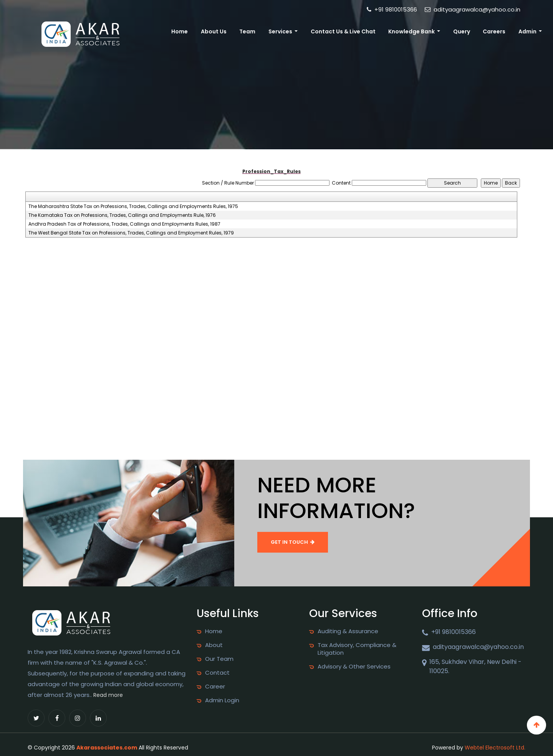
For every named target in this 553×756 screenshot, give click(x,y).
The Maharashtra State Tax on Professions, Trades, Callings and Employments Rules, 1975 (133, 206)
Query (462, 31)
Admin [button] (528, 31)
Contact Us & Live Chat (343, 31)
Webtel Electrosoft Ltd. (495, 748)
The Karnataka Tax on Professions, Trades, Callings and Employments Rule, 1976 (122, 215)
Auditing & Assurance (348, 631)
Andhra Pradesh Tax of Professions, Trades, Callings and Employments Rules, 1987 (124, 224)
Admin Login (222, 700)
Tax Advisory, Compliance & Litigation (357, 649)
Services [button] (281, 31)
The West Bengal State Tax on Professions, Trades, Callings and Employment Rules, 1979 (131, 233)
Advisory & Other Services (354, 667)
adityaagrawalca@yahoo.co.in (473, 9)
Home (180, 31)
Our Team (219, 659)
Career (215, 687)
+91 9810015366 (392, 9)
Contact (217, 673)
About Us (214, 31)
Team (247, 31)
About (214, 645)
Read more (108, 695)
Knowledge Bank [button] (412, 31)
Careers (494, 31)
